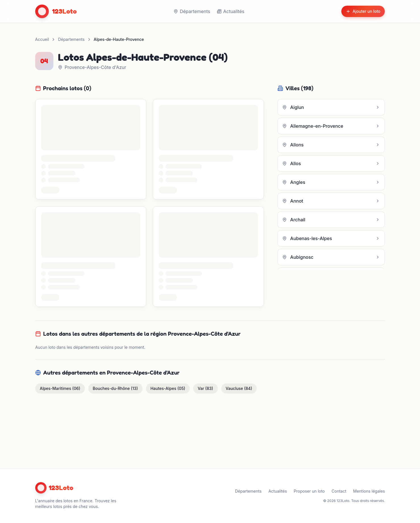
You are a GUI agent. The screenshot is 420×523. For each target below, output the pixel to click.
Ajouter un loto (363, 11)
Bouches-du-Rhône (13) (115, 388)
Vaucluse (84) (239, 388)
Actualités (231, 11)
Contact (339, 491)
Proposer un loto (309, 491)
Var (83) (205, 388)
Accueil (42, 39)
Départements (192, 11)
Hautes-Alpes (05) (168, 388)
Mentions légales (369, 491)
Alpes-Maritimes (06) (60, 388)
